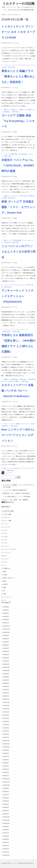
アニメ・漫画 (7, 521)
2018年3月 (6, 693)
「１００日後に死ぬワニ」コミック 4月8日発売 (16, 497)
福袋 (5, 587)
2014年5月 (6, 839)
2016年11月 (6, 744)
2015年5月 (6, 801)
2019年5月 (6, 648)
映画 (16, 132)
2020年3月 (6, 616)
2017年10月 (6, 709)
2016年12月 (6, 741)
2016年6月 (6, 760)
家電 (5, 572)
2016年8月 (6, 753)
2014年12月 (6, 817)
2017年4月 (6, 728)
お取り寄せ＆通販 (9, 511)
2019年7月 (6, 642)
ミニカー (17, 43)
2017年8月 (6, 715)
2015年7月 (6, 795)
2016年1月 (6, 776)
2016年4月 (6, 766)
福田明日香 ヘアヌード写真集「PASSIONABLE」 (17, 493)
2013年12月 (6, 855)
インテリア (7, 527)
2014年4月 (6, 842)
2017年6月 (6, 721)
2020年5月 (6, 610)
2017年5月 (6, 725)
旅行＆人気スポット (9, 578)
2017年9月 (6, 712)
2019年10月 (6, 632)
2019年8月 (6, 639)
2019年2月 (6, 658)
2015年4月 (6, 804)
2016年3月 (6, 769)
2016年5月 (6, 763)
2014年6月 (6, 836)
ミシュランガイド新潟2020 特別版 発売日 (15, 490)
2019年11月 (6, 629)
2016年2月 (6, 772)
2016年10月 (6, 747)
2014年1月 (6, 852)
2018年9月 (6, 674)
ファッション (7, 552)
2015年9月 (6, 788)
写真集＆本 (7, 568)
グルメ (5, 530)
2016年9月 (6, 750)
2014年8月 (6, 830)
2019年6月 (6, 645)
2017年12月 (6, 702)
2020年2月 (6, 620)
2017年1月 (6, 737)
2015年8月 (6, 792)
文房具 (5, 575)
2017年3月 (6, 731)
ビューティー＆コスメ (10, 549)
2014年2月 (6, 849)
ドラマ (16, 88)
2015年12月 (6, 779)
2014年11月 (6, 820)
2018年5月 (6, 686)
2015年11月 (6, 782)
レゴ (5, 565)
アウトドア (7, 517)
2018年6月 (6, 683)
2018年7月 (6, 680)
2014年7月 (6, 833)
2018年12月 (6, 664)
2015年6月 (6, 798)
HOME (3, 15)
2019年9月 (6, 636)
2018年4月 (6, 690)
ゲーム (16, 307)
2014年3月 (6, 846)
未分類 (5, 584)
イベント (6, 524)
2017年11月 (6, 706)
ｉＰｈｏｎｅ (7, 597)
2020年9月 (6, 607)
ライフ (5, 562)
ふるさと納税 (7, 514)
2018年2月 (6, 696)
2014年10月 (6, 823)
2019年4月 (6, 651)
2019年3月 (6, 655)
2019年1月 (6, 661)
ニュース (6, 546)
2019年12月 (6, 626)
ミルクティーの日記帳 (19, 4)
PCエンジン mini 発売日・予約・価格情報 (15, 500)
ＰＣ (5, 600)
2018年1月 (6, 699)
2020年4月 (6, 613)
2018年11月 (6, 667)
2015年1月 (6, 814)
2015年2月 (6, 811)
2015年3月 (6, 807)
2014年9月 (6, 826)
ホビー (16, 402)
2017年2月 (6, 734)
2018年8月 (6, 677)
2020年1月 (6, 623)
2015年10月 (6, 785)
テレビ (5, 540)
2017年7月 (6, 718)
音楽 (16, 176)
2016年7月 (6, 756)
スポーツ (6, 537)
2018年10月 (6, 670)
